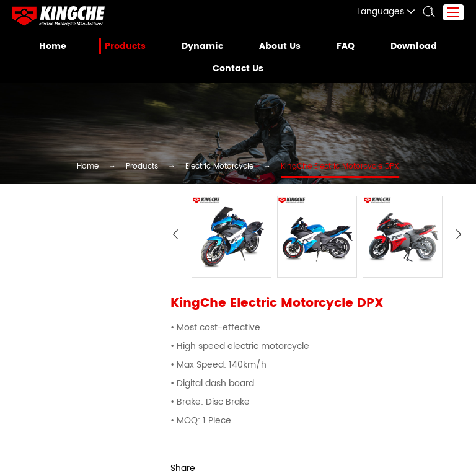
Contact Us (238, 69)
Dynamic (204, 46)
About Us (278, 46)
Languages (393, 11)
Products (129, 46)
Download (408, 46)
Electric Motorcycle (219, 168)
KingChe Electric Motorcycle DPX (323, 168)
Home (59, 46)
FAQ (342, 46)
